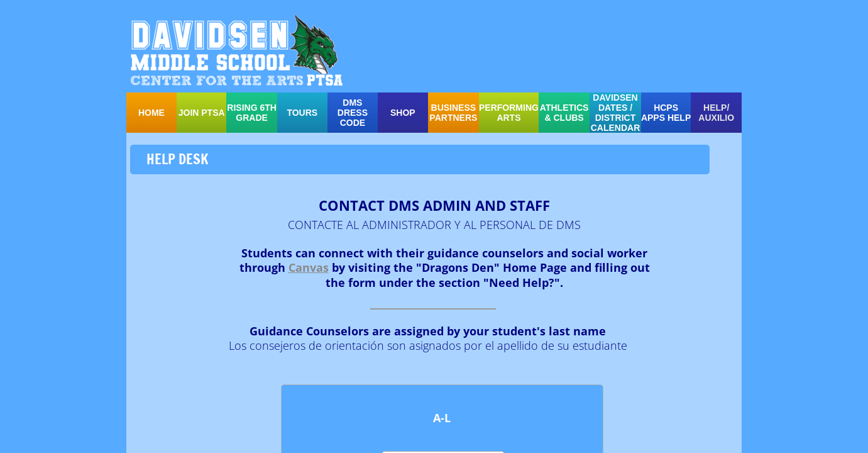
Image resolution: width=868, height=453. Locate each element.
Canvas (309, 267)
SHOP (403, 113)
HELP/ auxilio (716, 113)
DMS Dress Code (353, 113)
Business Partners (453, 113)
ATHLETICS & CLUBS (564, 113)
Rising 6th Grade (252, 113)
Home (151, 113)
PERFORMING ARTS (509, 113)
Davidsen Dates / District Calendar (616, 113)
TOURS (302, 113)
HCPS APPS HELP (666, 113)
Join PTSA (202, 113)
